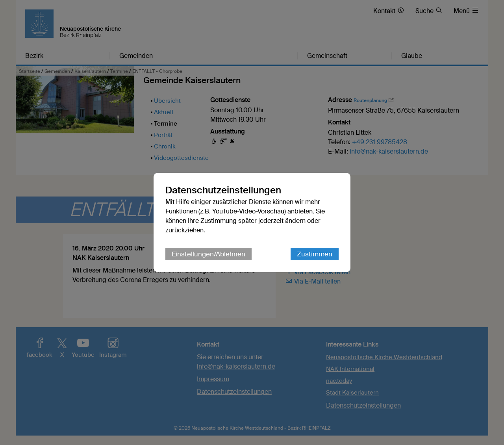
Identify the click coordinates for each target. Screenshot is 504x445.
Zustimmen (315, 254)
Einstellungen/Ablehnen (208, 254)
